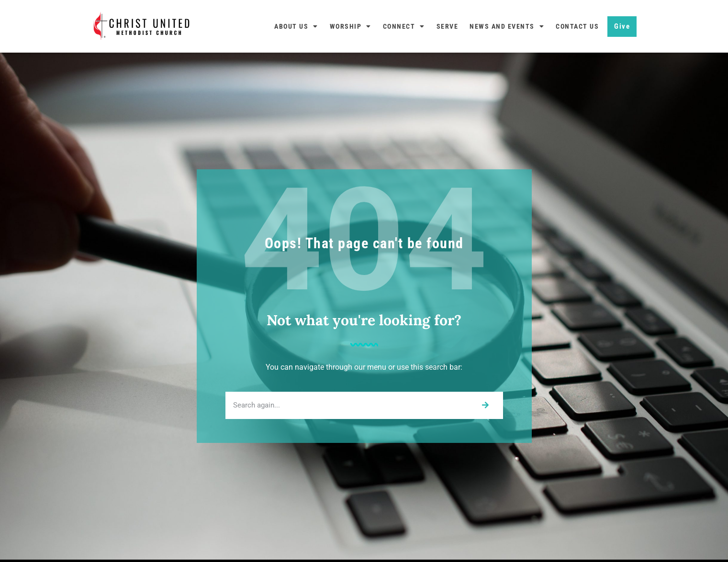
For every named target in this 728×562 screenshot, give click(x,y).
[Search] (485, 405)
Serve (448, 26)
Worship (351, 26)
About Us (296, 26)
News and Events (507, 26)
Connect (404, 26)
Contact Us (577, 26)
